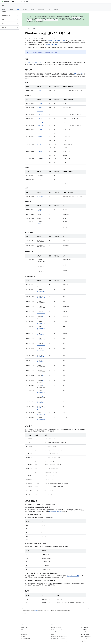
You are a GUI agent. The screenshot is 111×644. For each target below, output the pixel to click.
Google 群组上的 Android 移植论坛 (59, 641)
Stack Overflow (84, 639)
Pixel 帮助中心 (84, 630)
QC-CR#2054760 (41, 298)
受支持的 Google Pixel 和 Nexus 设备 (56, 41)
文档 (3, 6)
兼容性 (32, 9)
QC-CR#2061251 (41, 403)
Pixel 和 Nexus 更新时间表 (56, 512)
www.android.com (85, 634)
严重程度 (82, 73)
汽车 (49, 9)
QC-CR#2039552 (41, 362)
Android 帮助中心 (85, 627)
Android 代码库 (24, 627)
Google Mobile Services (86, 636)
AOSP (26, 28)
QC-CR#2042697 (41, 328)
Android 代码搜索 (24, 2)
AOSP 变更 (41, 22)
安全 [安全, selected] (18, 9)
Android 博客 (54, 632)
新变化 (3, 9)
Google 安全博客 (55, 634)
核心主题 (25, 9)
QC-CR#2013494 (41, 340)
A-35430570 (40, 126)
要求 (22, 630)
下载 (22, 632)
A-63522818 (40, 104)
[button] (8, 12)
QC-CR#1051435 (41, 323)
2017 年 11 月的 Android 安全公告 (36, 62)
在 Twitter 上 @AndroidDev (57, 630)
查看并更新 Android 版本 (51, 44)
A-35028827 (40, 90)
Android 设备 (41, 9)
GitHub (22, 641)
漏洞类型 (76, 73)
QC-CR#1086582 (41, 408)
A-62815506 (40, 107)
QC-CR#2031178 (41, 335)
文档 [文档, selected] (13, 2)
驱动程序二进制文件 (25, 639)
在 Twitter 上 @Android (56, 627)
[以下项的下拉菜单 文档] (16, 2)
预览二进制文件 (24, 634)
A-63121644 (40, 129)
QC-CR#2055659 (41, 291)
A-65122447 (40, 144)
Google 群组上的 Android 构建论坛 (59, 639)
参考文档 (56, 9)
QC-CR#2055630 (41, 419)
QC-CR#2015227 (41, 392)
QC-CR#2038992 (41, 414)
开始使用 (11, 9)
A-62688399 (40, 118)
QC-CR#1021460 (41, 313)
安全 (34, 28)
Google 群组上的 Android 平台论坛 (59, 636)
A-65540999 (40, 111)
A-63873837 (40, 137)
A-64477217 (40, 115)
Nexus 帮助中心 (84, 632)
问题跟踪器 (83, 641)
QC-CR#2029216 (41, 345)
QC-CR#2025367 (41, 350)
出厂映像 (23, 636)
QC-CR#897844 (41, 357)
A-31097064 (40, 196)
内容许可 (36, 611)
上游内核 (39, 211)
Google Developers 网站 (38, 52)
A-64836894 (40, 152)
